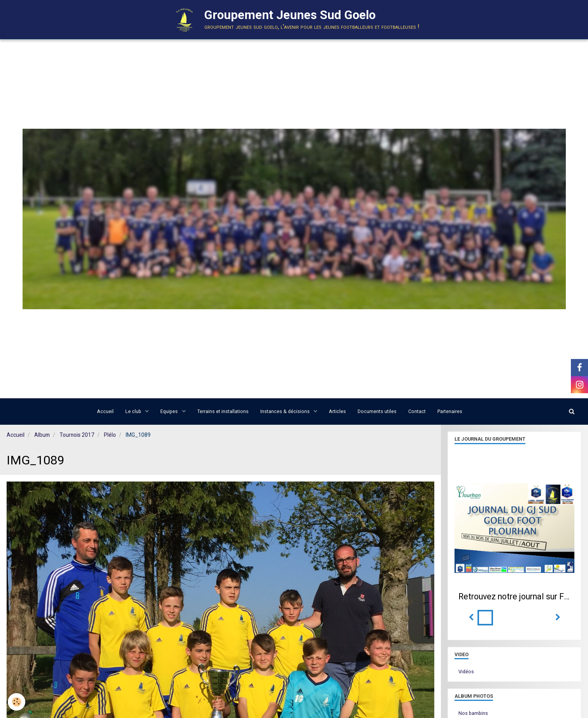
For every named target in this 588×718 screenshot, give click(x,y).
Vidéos (466, 672)
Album (42, 435)
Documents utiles (377, 411)
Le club (134, 411)
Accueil (105, 411)
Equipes (170, 411)
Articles (337, 411)
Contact (417, 411)
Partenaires (450, 411)
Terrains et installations (223, 411)
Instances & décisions (286, 411)
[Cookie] (17, 702)
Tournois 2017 (77, 435)
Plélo (110, 435)
